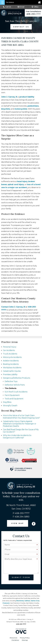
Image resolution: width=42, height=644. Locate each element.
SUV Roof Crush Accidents (16, 392)
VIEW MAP (18, 523)
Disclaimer (15, 640)
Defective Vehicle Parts (15, 385)
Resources (14, 638)
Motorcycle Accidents (12, 357)
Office (35, 7)
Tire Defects (11, 388)
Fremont (6, 603)
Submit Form (21, 577)
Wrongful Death (10, 406)
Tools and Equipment (14, 399)
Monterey (20, 601)
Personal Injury (10, 347)
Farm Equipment (12, 395)
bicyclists (6, 109)
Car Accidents (9, 350)
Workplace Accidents (12, 368)
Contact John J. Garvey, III (13, 307)
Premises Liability (10, 374)
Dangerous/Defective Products (17, 378)
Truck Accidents (10, 354)
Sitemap (25, 640)
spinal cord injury (16, 184)
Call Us (7, 7)
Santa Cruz (35, 601)
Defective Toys (11, 381)
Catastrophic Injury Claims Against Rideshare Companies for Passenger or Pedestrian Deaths (20, 424)
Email (21, 7)
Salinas (27, 601)
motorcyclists (21, 109)
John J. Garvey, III (9, 97)
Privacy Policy (25, 638)
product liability (27, 97)
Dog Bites (7, 402)
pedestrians (33, 106)
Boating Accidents (11, 364)
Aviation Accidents (11, 361)
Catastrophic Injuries (12, 371)
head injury (22, 181)
